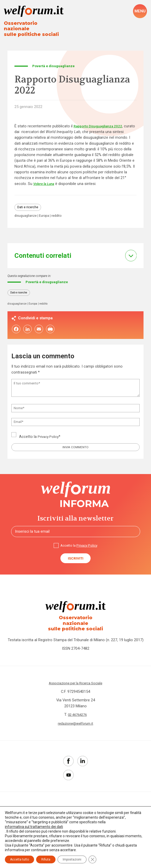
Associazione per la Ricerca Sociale (76, 680)
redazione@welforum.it (76, 720)
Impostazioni (72, 859)
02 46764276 (77, 712)
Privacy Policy (49, 435)
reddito (58, 212)
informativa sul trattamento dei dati (34, 827)
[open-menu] (140, 11)
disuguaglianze (26, 212)
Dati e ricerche (28, 203)
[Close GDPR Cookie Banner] (92, 859)
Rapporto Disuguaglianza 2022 (101, 122)
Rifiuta (46, 859)
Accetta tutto (19, 859)
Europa (45, 212)
